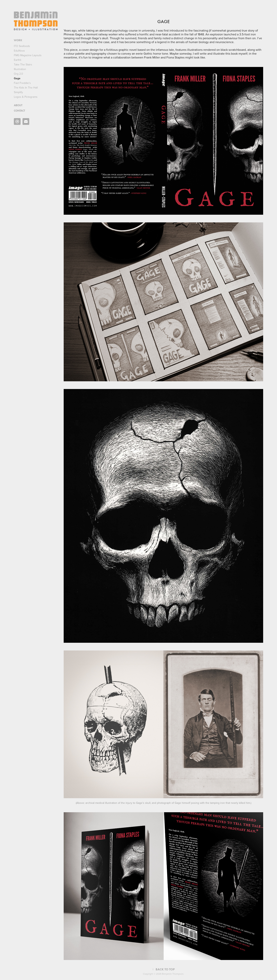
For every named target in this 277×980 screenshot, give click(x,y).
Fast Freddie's (22, 83)
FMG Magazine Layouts (28, 55)
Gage (17, 78)
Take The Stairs (23, 64)
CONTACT (19, 111)
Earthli (18, 60)
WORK (18, 40)
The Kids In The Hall (26, 88)
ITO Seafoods (22, 46)
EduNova (19, 51)
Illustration (20, 69)
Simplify (18, 92)
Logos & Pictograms (26, 97)
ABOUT (18, 105)
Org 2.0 (18, 74)
